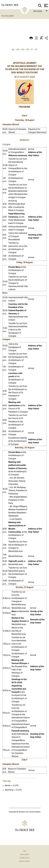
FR (28, 49)
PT (36, 49)
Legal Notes (24, 854)
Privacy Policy (24, 861)
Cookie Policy (24, 858)
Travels (5, 16)
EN (18, 49)
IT (32, 49)
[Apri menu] (46, 5)
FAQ (25, 851)
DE (13, 49)
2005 (12, 16)
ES (23, 49)
